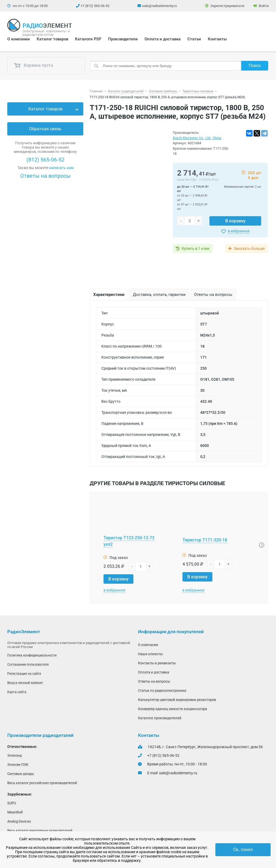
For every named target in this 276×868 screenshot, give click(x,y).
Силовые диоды (21, 774)
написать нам (61, 168)
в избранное (239, 231)
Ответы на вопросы (45, 176)
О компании (19, 39)
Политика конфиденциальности (32, 655)
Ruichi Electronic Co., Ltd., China (197, 138)
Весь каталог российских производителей (42, 783)
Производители (123, 39)
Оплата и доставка (163, 39)
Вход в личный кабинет (25, 683)
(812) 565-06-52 (45, 160)
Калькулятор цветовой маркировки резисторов (177, 700)
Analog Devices (19, 821)
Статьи (194, 39)
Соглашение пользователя (28, 664)
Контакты (217, 39)
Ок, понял (243, 850)
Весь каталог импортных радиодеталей (40, 830)
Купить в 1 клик (196, 248)
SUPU (12, 803)
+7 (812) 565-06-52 (95, 6)
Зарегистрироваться (225, 6)
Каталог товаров (52, 39)
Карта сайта (17, 692)
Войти (261, 6)
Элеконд (15, 755)
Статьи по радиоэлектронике (162, 690)
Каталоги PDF (88, 39)
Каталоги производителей (160, 718)
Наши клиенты (150, 654)
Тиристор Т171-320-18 (205, 540)
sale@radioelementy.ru (159, 6)
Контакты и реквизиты (157, 663)
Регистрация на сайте (24, 674)
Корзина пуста (33, 66)
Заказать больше (249, 248)
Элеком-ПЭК (18, 764)
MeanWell (15, 812)
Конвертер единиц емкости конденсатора (172, 709)
